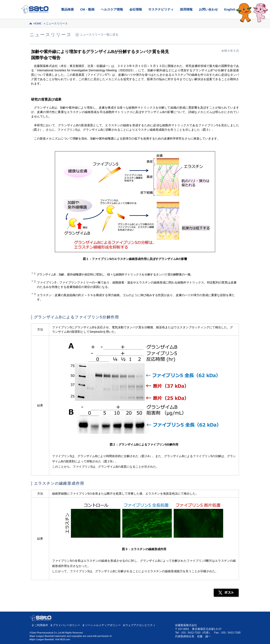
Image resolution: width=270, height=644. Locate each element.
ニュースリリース (57, 24)
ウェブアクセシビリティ (140, 625)
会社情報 (136, 9)
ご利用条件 (41, 625)
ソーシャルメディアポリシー (103, 625)
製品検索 (67, 9)
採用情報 (186, 9)
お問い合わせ (208, 9)
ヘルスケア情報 (112, 9)
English (230, 9)
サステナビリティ (161, 9)
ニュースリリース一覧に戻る (99, 35)
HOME (38, 24)
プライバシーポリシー (66, 625)
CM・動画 (87, 9)
